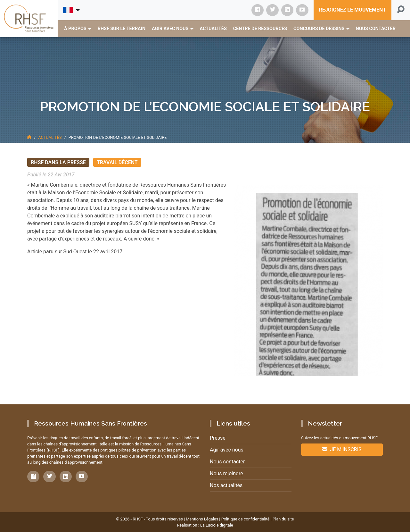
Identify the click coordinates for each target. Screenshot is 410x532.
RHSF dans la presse (58, 162)
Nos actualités (226, 485)
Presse (218, 438)
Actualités (50, 137)
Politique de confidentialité (246, 519)
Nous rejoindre (226, 473)
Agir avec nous (227, 450)
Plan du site (283, 519)
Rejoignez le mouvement (353, 10)
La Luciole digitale (217, 525)
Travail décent (117, 162)
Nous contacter (227, 462)
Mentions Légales (202, 519)
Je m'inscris (342, 449)
